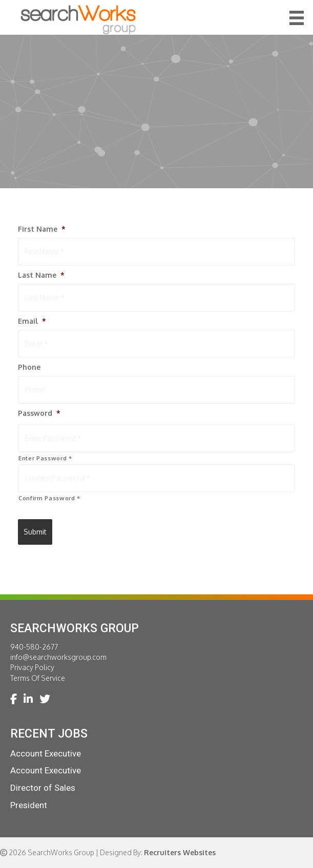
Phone (29, 367)
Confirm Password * (49, 498)
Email (32, 321)
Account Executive (46, 753)
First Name (42, 229)
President (29, 805)
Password (39, 413)
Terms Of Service (38, 678)
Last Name (41, 275)
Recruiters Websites (180, 852)
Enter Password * (45, 458)
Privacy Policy (32, 667)
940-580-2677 (34, 647)
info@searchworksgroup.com (58, 657)
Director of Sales (43, 788)
